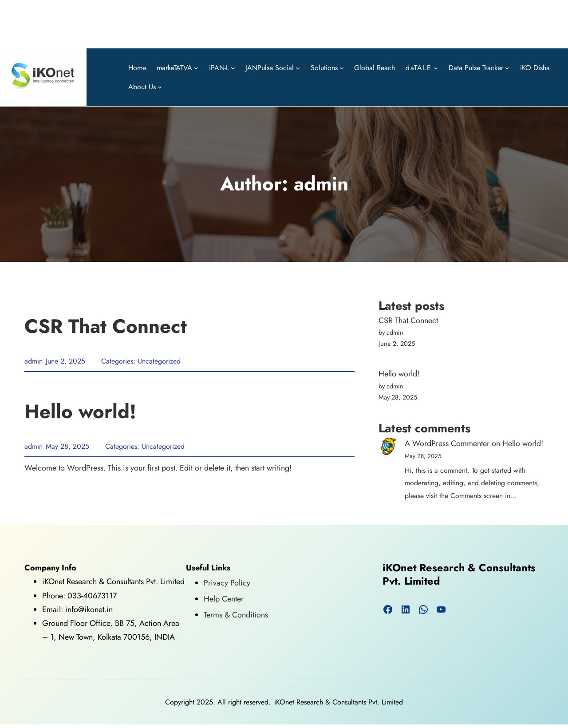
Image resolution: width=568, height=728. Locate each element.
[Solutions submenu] (342, 67)
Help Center (224, 599)
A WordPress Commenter (447, 443)
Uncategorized (159, 361)
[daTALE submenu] (436, 67)
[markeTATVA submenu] (196, 67)
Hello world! (80, 412)
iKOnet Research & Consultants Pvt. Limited (459, 575)
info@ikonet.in (88, 609)
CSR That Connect (106, 326)
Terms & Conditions (236, 615)
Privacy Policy (227, 583)
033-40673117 (92, 596)
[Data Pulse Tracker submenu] (507, 67)
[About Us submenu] (160, 87)
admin (34, 361)
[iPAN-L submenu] (233, 67)
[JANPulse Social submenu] (298, 67)
